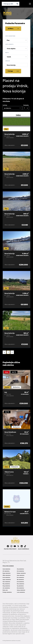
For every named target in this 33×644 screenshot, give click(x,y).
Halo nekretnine (21, 575)
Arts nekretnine (6, 588)
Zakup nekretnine (21, 590)
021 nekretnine (6, 571)
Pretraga (13, 71)
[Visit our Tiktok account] (25, 546)
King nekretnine (6, 586)
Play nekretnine (6, 584)
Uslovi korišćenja (23, 549)
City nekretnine (20, 569)
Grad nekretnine (6, 569)
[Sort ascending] (24, 108)
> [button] (12, 352)
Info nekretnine (20, 571)
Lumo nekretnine (21, 592)
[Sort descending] (27, 108)
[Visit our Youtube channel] (15, 546)
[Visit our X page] (18, 546)
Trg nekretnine (20, 586)
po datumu (8, 108)
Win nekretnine (20, 580)
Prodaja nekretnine (7, 592)
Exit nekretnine (20, 582)
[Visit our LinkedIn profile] (22, 546)
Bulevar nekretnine (21, 573)
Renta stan (5, 590)
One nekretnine (20, 588)
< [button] (4, 352)
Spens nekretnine (7, 580)
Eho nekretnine (20, 577)
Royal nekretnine (7, 573)
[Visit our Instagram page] (11, 546)
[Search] (17, 4)
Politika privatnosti (10, 549)
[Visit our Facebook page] (8, 546)
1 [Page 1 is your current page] (8, 352)
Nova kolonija (11, 65)
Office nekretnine (7, 575)
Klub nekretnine (6, 577)
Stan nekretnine (6, 582)
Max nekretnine (20, 584)
